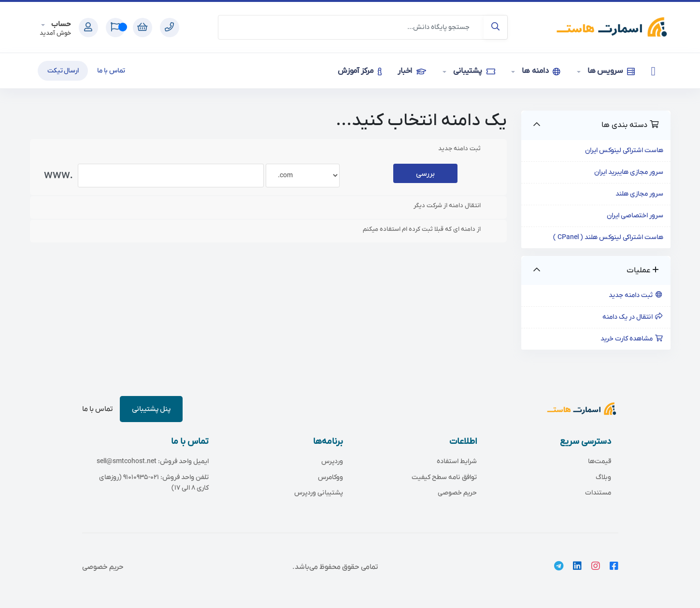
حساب (60, 24)
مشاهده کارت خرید (632, 339)
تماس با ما (111, 71)
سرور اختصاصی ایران (635, 216)
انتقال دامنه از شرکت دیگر (455, 206)
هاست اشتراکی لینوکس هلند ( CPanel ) (608, 237)
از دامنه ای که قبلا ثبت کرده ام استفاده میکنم (429, 229)
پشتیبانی (473, 71)
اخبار (412, 71)
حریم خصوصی (103, 567)
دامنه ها (540, 71)
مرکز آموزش (359, 71)
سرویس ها (610, 71)
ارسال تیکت (63, 71)
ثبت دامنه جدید (636, 295)
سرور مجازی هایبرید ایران (629, 172)
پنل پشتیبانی (151, 409)
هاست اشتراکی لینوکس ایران (624, 150)
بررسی (425, 174)
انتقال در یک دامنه (633, 317)
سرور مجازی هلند (639, 194)
